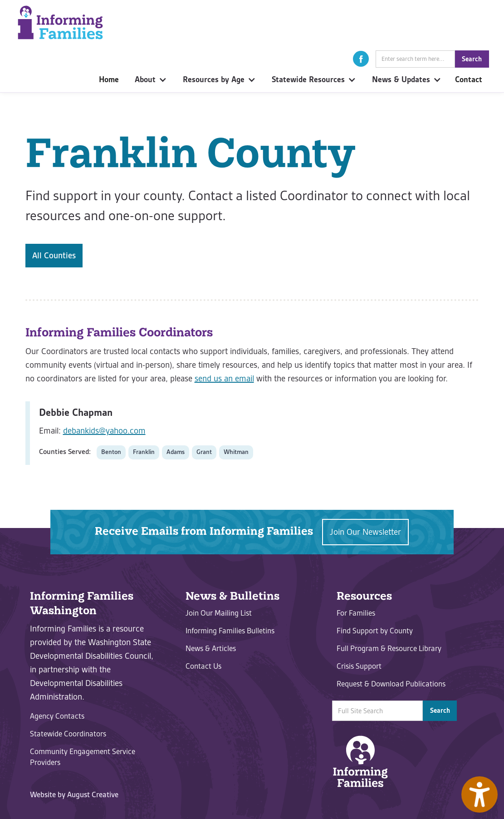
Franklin (144, 452)
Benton (111, 452)
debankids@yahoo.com (104, 431)
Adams (176, 452)
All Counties (54, 255)
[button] (361, 59)
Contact (469, 79)
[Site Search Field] (415, 59)
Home (109, 79)
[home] (60, 22)
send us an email (224, 378)
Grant (204, 452)
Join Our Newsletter (365, 532)
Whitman (236, 452)
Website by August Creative (74, 794)
